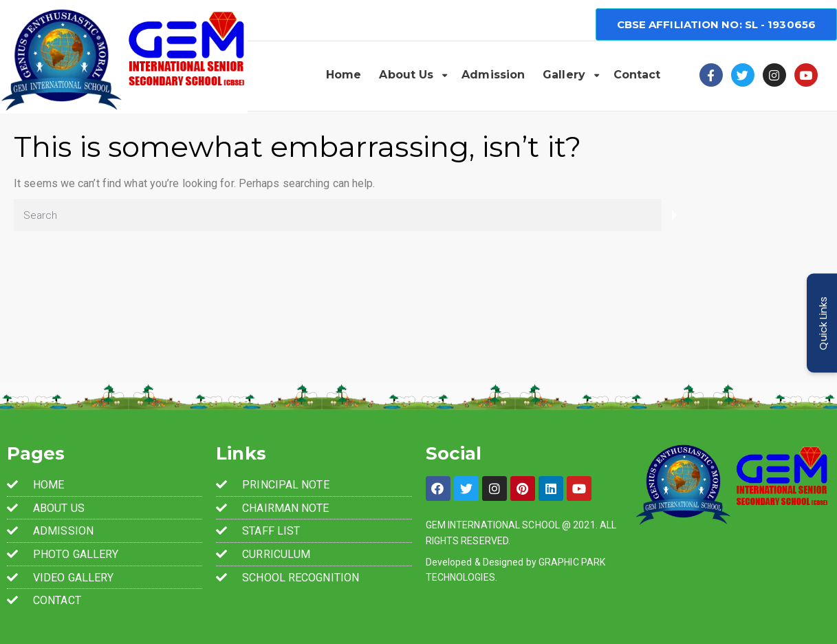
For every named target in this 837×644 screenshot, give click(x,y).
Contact (637, 75)
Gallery (564, 75)
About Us (406, 75)
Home (344, 75)
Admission (493, 75)
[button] (716, 24)
